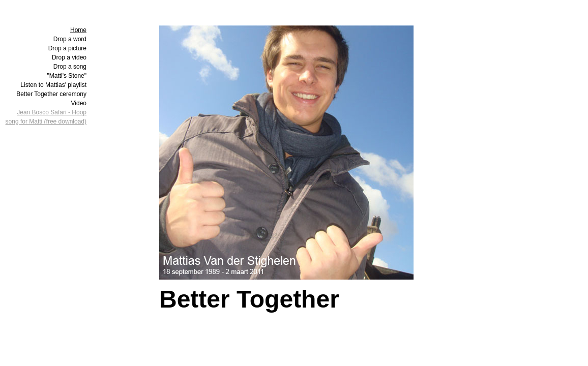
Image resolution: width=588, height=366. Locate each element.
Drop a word (70, 39)
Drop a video (69, 57)
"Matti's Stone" (67, 76)
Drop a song (70, 67)
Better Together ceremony (51, 94)
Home (78, 30)
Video (79, 103)
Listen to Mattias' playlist (53, 85)
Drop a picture (67, 48)
